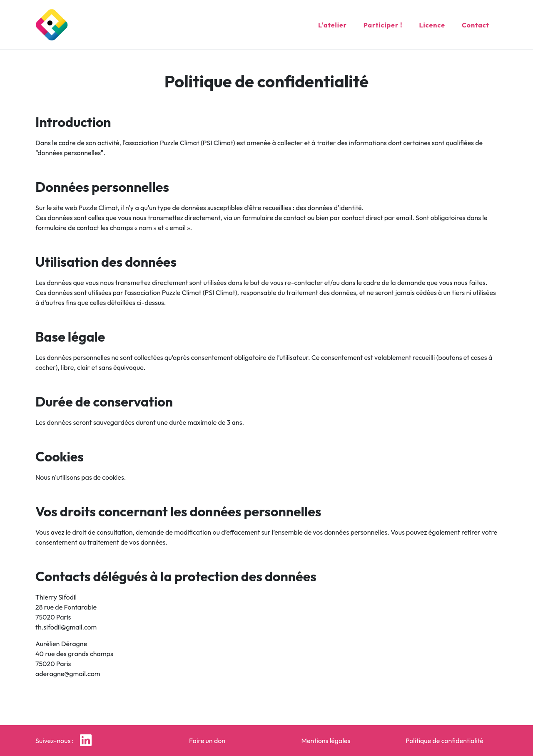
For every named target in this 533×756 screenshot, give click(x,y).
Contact (476, 23)
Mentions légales (326, 741)
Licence (432, 23)
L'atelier (333, 23)
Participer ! (383, 23)
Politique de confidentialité (445, 741)
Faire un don (207, 741)
